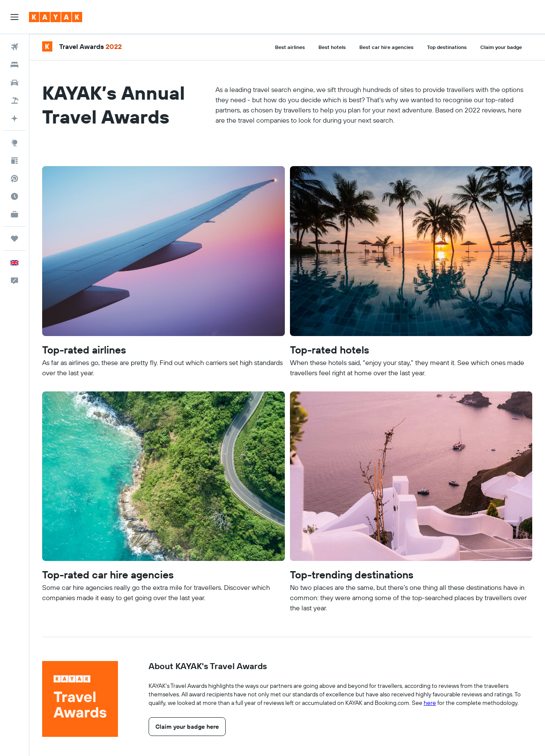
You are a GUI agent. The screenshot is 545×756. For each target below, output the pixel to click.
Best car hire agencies (386, 47)
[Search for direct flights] (14, 178)
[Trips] (14, 239)
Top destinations (447, 47)
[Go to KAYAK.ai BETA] (14, 118)
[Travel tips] (14, 161)
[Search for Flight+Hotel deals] (14, 101)
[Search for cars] (14, 83)
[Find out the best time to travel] (14, 196)
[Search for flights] (14, 47)
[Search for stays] (14, 65)
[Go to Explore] (14, 143)
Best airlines (290, 47)
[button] (14, 17)
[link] (187, 727)
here (430, 703)
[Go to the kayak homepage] (56, 17)
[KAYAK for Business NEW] (14, 214)
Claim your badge (501, 47)
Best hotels (332, 47)
